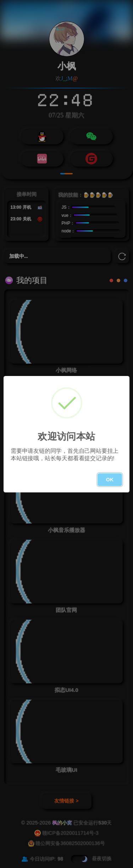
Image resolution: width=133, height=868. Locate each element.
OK (110, 480)
